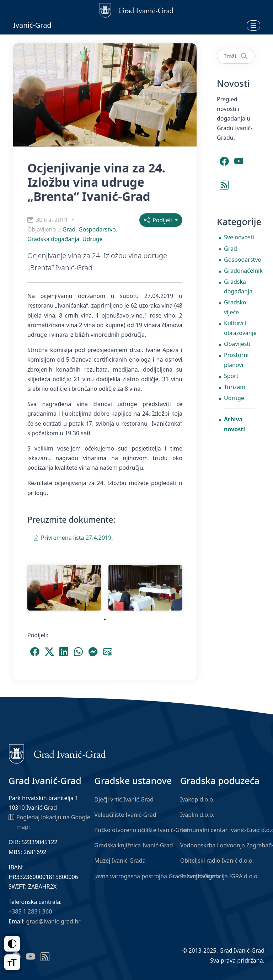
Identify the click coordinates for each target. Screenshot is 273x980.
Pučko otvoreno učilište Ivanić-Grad (141, 830)
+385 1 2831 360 (30, 911)
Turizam (235, 387)
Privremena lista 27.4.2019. (73, 537)
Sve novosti (239, 237)
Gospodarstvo (97, 229)
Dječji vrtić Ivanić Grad (124, 799)
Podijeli (159, 220)
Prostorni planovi (236, 360)
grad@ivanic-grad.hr (53, 921)
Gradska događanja (53, 239)
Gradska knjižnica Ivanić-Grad (133, 845)
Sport (231, 376)
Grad (69, 229)
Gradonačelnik (239, 271)
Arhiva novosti (234, 424)
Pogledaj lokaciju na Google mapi (49, 822)
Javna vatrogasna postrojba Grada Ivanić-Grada (157, 876)
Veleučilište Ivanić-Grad (125, 815)
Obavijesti (237, 344)
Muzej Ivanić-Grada (120, 861)
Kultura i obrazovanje (239, 328)
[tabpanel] (64, 588)
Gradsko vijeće (235, 307)
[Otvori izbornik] (253, 25)
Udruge (93, 239)
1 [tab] (105, 619)
